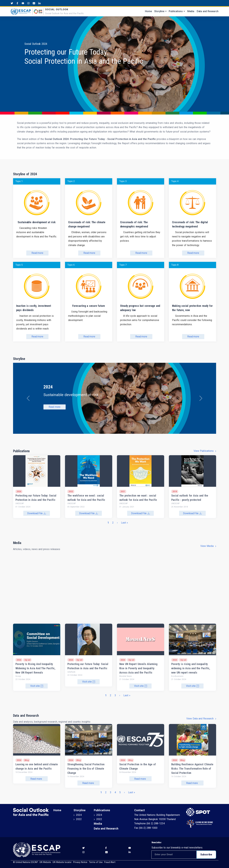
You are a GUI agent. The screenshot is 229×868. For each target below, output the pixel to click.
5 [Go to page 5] (120, 792)
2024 (79, 815)
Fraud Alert (110, 862)
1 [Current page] (108, 523)
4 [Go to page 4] (115, 792)
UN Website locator (62, 862)
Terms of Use (96, 862)
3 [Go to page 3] (115, 695)
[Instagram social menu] (28, 3)
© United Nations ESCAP (25, 862)
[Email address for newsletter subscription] (174, 855)
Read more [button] (55, 407)
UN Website (45, 862)
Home (148, 11)
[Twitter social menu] (12, 3)
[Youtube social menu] (23, 3)
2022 (79, 819)
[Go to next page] (118, 523)
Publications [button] (176, 11)
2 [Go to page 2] (113, 523)
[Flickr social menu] (34, 3)
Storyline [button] (159, 11)
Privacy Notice (80, 862)
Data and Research (208, 11)
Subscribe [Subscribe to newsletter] (206, 855)
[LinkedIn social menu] (39, 3)
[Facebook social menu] (17, 3)
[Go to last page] (124, 523)
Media (191, 11)
